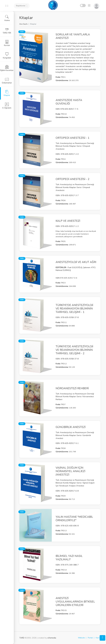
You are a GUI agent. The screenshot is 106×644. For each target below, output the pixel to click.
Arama (7, 18)
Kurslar (7, 43)
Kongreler (7, 56)
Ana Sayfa (23, 24)
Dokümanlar (7, 81)
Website (81, 638)
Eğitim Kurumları (7, 68)
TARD (22, 638)
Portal (90, 638)
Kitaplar (7, 93)
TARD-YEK (7, 31)
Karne (98, 638)
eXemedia (52, 638)
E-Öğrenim (7, 106)
